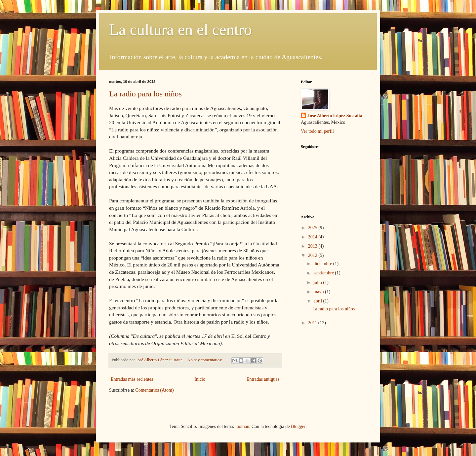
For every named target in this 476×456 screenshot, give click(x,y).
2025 (313, 228)
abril (318, 301)
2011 (313, 323)
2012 (313, 255)
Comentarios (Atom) (154, 390)
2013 (313, 246)
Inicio (200, 379)
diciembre (323, 264)
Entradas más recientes (132, 379)
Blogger (298, 426)
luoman (242, 426)
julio (318, 282)
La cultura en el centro (180, 30)
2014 (313, 237)
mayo (319, 292)
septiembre (324, 273)
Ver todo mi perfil (317, 131)
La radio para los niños (145, 94)
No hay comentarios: (205, 360)
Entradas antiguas (263, 379)
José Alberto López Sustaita (335, 116)
